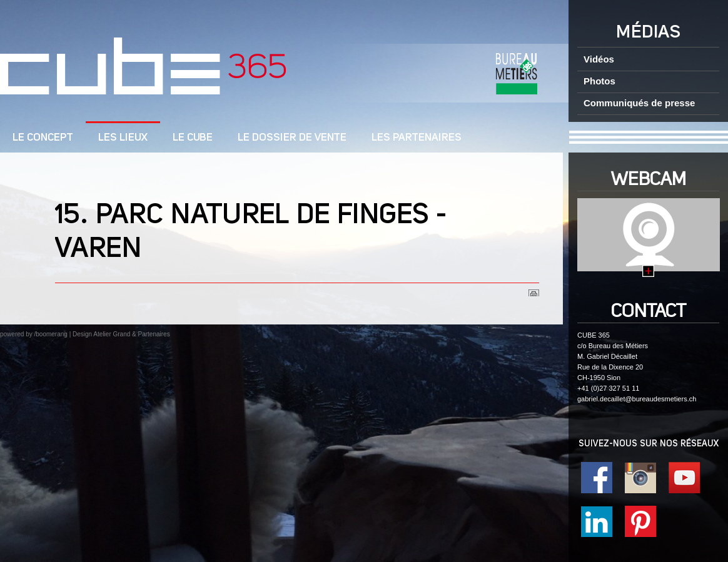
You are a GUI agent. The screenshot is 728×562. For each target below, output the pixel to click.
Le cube (193, 138)
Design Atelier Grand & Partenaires (121, 334)
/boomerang (50, 334)
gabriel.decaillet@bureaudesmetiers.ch (637, 399)
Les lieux (123, 138)
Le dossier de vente (292, 138)
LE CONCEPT (43, 138)
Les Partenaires (417, 138)
